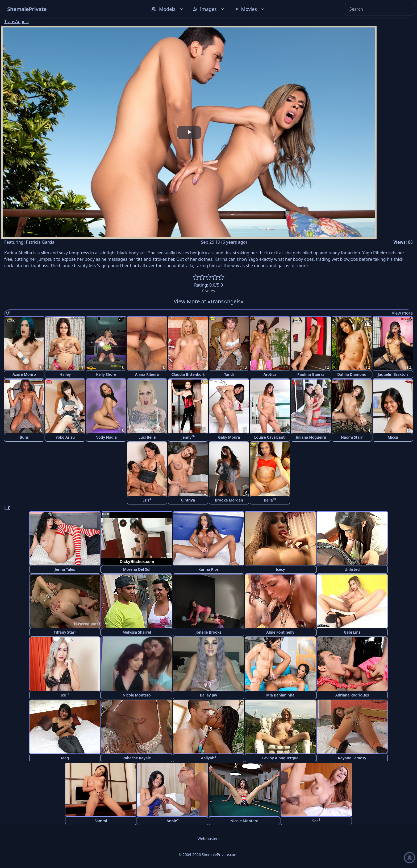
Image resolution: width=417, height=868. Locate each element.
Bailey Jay (209, 695)
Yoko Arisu (65, 437)
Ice (65, 695)
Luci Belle (147, 437)
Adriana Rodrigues (352, 695)
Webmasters (208, 839)
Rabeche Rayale (137, 758)
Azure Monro (24, 374)
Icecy (280, 569)
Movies (250, 9)
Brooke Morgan (229, 500)
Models (168, 9)
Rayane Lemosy (352, 758)
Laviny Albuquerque (280, 758)
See (316, 820)
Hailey (65, 374)
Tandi (229, 374)
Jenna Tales (65, 569)
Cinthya (188, 500)
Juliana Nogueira (311, 437)
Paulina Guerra (311, 374)
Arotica (270, 374)
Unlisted (352, 569)
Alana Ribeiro (147, 374)
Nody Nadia (106, 437)
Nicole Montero (137, 695)
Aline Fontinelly (280, 632)
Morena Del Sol (137, 569)
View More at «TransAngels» (208, 301)
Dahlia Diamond (352, 374)
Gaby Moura (229, 437)
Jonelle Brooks (208, 632)
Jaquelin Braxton (393, 374)
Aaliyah (208, 758)
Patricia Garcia (40, 242)
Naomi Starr (352, 437)
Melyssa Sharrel (137, 632)
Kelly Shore (106, 374)
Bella (270, 500)
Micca (393, 437)
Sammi (101, 821)
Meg (65, 758)
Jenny (188, 437)
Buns (24, 437)
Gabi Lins (352, 632)
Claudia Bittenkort (188, 374)
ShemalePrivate (27, 9)
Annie (172, 820)
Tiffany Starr (65, 632)
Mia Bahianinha (280, 695)
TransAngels (16, 22)
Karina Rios (209, 569)
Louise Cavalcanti (270, 437)
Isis (147, 500)
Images (209, 9)
